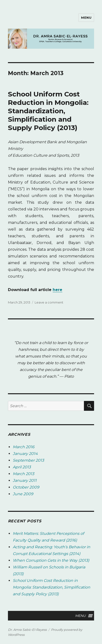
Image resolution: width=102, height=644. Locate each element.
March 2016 (24, 447)
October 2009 (26, 487)
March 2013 (23, 474)
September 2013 (28, 460)
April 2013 (22, 467)
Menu (86, 18)
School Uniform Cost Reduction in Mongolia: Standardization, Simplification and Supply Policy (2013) (48, 111)
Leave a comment (49, 302)
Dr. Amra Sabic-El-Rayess (27, 630)
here (57, 290)
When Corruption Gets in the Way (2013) (51, 560)
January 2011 (25, 480)
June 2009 (23, 494)
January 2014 (25, 454)
